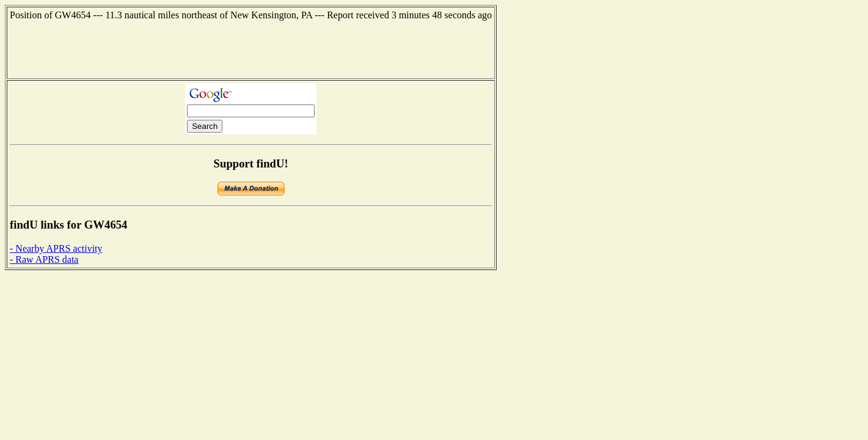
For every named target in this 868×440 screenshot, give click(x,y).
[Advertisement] (251, 48)
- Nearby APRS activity (56, 248)
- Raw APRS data (44, 259)
